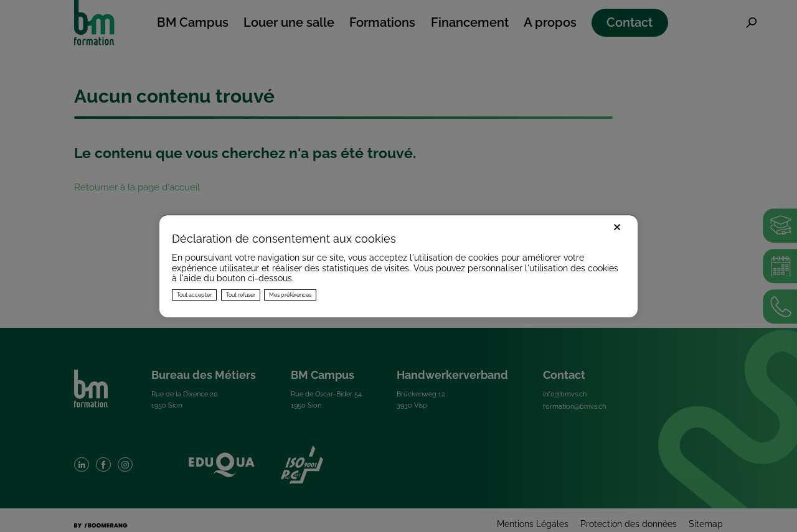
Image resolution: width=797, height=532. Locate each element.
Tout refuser (241, 295)
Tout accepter (194, 295)
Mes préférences (290, 295)
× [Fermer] (617, 226)
